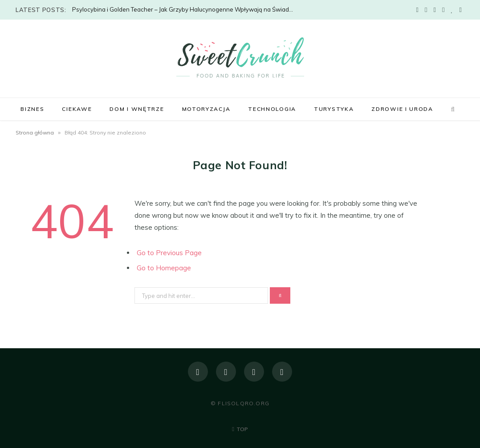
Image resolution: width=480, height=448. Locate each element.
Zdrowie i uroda (402, 109)
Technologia (272, 109)
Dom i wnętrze (137, 109)
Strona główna (35, 132)
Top (240, 429)
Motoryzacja (206, 109)
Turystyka (334, 109)
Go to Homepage (164, 268)
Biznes (32, 109)
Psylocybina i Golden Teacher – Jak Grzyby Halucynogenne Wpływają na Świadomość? (186, 9)
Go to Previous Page (169, 253)
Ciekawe (77, 109)
